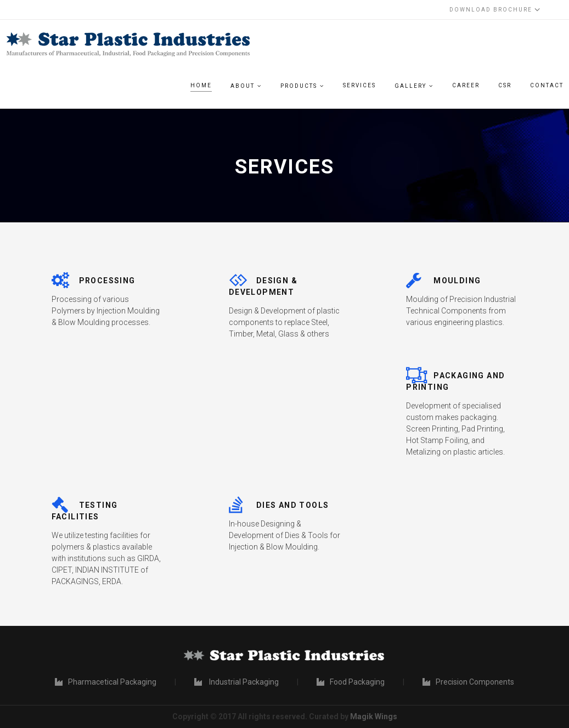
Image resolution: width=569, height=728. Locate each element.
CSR (505, 85)
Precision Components (468, 682)
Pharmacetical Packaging (106, 682)
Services (359, 85)
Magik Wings (374, 716)
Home (201, 85)
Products (299, 86)
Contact (547, 85)
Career (466, 85)
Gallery (410, 86)
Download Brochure (495, 10)
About (243, 86)
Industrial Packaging (236, 682)
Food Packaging (351, 682)
